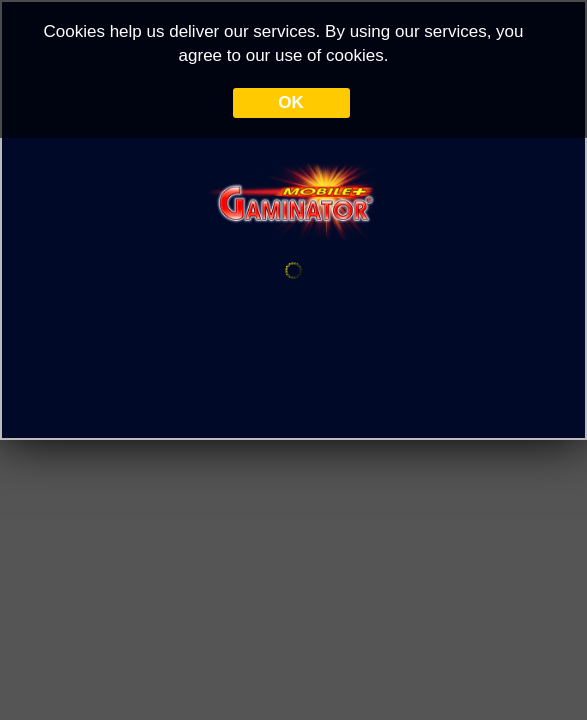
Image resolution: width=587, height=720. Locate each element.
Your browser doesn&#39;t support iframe (293, 360)
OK (291, 102)
